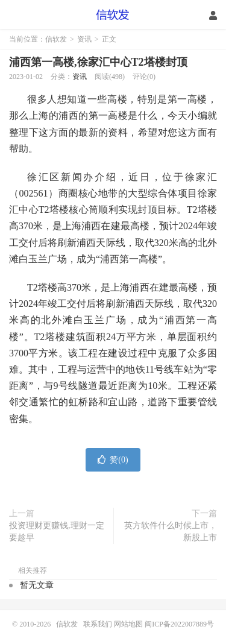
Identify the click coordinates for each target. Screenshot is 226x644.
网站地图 (128, 624)
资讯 (84, 39)
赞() (113, 460)
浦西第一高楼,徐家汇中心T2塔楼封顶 (98, 62)
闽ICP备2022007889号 (179, 624)
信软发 (113, 15)
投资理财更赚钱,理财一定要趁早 (57, 532)
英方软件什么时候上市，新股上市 (171, 532)
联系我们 (99, 624)
